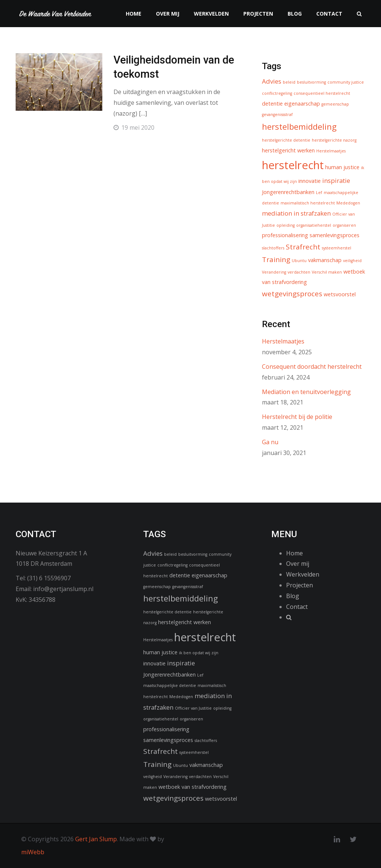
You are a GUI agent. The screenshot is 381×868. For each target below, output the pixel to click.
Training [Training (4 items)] (276, 259)
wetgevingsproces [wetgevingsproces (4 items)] (292, 294)
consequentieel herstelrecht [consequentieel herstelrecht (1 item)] (322, 93)
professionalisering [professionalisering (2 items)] (285, 235)
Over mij (168, 14)
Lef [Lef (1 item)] (319, 193)
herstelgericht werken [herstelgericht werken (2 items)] (288, 150)
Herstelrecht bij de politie (297, 417)
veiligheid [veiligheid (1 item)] (352, 261)
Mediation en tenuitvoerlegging (306, 392)
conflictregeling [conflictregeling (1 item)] (277, 93)
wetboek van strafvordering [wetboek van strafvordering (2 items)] (193, 787)
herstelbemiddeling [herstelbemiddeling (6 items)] (299, 126)
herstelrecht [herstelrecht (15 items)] (293, 165)
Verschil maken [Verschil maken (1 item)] (327, 272)
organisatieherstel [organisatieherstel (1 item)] (314, 225)
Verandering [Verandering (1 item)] (274, 272)
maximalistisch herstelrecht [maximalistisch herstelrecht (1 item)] (308, 203)
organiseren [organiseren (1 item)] (344, 225)
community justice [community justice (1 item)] (346, 82)
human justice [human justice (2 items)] (342, 167)
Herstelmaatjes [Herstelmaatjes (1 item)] (331, 151)
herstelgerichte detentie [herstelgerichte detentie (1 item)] (286, 140)
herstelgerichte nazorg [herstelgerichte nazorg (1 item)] (334, 140)
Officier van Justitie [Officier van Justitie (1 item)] (193, 708)
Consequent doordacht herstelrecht (312, 367)
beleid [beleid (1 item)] (289, 82)
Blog (295, 14)
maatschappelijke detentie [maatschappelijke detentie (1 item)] (170, 685)
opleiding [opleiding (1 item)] (286, 225)
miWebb (33, 852)
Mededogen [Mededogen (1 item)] (348, 203)
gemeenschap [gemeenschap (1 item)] (335, 104)
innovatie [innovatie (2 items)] (310, 181)
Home (134, 14)
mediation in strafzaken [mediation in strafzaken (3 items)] (296, 213)
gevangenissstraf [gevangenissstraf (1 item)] (277, 114)
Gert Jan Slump (96, 839)
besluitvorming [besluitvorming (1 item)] (311, 82)
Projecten (258, 14)
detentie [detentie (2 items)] (272, 104)
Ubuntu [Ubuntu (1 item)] (299, 261)
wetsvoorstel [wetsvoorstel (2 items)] (340, 294)
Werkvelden (211, 14)
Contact (329, 14)
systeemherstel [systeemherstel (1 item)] (337, 248)
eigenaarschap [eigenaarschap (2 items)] (302, 104)
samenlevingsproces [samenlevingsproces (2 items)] (334, 235)
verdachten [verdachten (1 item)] (299, 272)
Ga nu (270, 442)
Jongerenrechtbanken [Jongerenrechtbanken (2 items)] (288, 192)
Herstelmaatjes (283, 341)
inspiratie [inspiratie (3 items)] (336, 180)
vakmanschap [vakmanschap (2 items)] (325, 260)
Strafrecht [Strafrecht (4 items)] (303, 247)
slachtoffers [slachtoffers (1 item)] (273, 248)
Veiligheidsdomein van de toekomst (169, 68)
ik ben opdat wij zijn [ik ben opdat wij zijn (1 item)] (199, 653)
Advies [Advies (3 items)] (272, 81)
